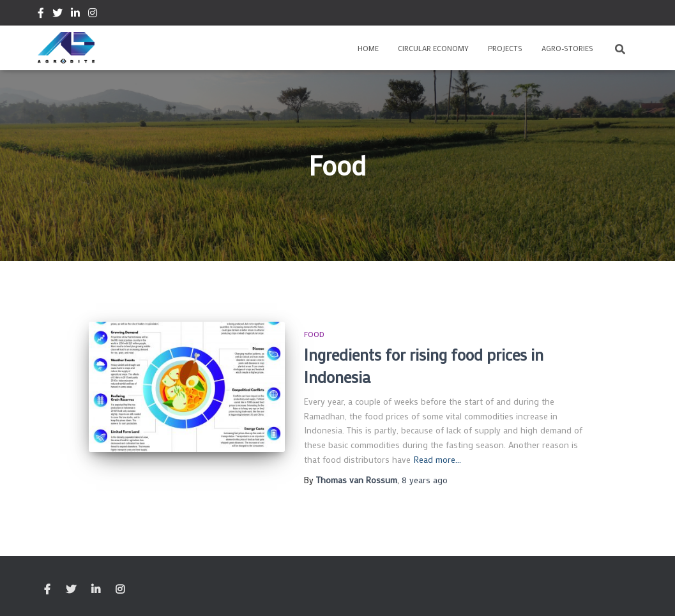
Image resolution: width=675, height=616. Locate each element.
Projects (505, 48)
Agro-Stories (567, 48)
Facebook (41, 15)
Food (314, 334)
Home (368, 48)
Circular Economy (433, 48)
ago (425, 480)
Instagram (93, 15)
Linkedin (75, 15)
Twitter (57, 15)
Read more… (437, 459)
